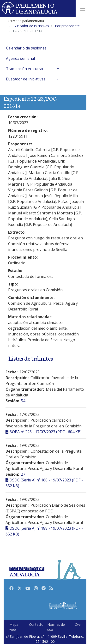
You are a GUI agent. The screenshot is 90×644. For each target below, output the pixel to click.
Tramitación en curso (24, 69)
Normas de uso (56, 627)
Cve (78, 624)
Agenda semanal (20, 58)
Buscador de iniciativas (26, 79)
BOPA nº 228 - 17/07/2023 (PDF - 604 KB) (45, 432)
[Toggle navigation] (83, 9)
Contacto (36, 624)
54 (23, 401)
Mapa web (14, 627)
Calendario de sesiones (26, 48)
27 (23, 474)
